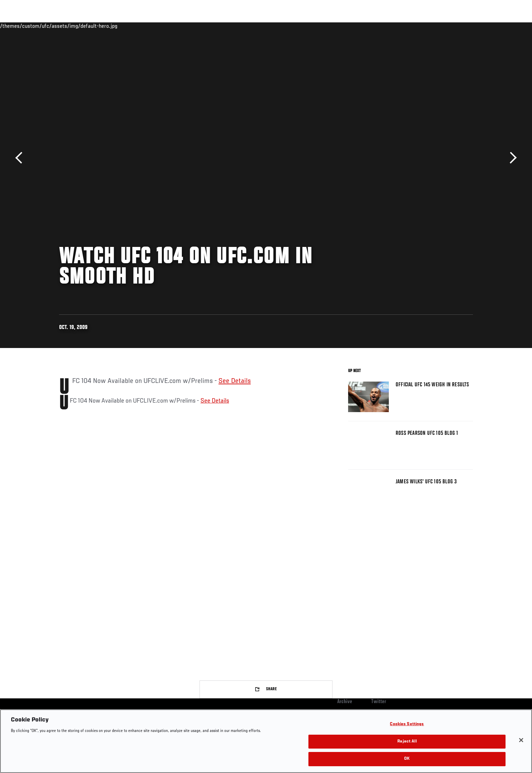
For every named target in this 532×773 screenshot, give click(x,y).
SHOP (458, 26)
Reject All (407, 742)
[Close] (521, 740)
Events (51, 26)
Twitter (379, 702)
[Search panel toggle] (477, 26)
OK (407, 759)
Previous (21, 158)
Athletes (110, 26)
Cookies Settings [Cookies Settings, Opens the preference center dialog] (407, 724)
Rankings (80, 26)
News (137, 26)
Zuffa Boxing (428, 26)
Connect (368, 26)
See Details (235, 381)
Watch (395, 26)
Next (511, 158)
